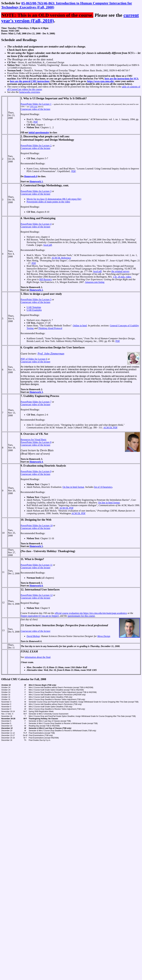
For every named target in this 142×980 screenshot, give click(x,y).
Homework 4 (36, 462)
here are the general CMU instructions (30, 81)
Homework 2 (36, 290)
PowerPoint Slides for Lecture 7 (36, 402)
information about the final (38, 657)
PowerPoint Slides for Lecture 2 (36, 146)
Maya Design (104, 636)
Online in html (80, 326)
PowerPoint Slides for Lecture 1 (36, 104)
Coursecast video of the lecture (35, 109)
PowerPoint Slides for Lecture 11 (37, 565)
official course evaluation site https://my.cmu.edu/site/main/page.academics (91, 613)
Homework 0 (31, 176)
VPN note (34, 107)
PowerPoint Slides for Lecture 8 (36, 442)
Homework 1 (36, 181)
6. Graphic (27, 347)
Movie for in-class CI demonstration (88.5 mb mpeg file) (54, 199)
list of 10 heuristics (103, 487)
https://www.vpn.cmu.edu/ (101, 81)
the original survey (120, 271)
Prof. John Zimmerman (51, 354)
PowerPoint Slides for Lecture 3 (36, 191)
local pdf (48, 245)
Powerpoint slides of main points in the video (48, 202)
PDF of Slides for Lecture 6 (34, 359)
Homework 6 (36, 586)
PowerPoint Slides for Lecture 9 (36, 471)
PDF (36, 122)
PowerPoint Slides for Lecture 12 (37, 595)
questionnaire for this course (81, 616)
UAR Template (34, 307)
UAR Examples (34, 310)
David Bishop (33, 636)
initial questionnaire (39, 132)
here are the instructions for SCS (121, 79)
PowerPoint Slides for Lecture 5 (36, 299)
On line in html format (73, 487)
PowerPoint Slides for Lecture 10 (37, 525)
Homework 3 (36, 392)
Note (15, 76)
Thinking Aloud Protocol (50, 328)
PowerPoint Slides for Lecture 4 (36, 224)
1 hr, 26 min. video (122, 277)
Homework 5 (36, 546)
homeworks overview (29, 92)
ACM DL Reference (61, 258)
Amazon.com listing (95, 282)
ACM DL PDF (110, 428)
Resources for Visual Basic (34, 440)
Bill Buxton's (46, 279)
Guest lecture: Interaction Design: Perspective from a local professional (67, 625)
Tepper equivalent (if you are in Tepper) (40, 616)
